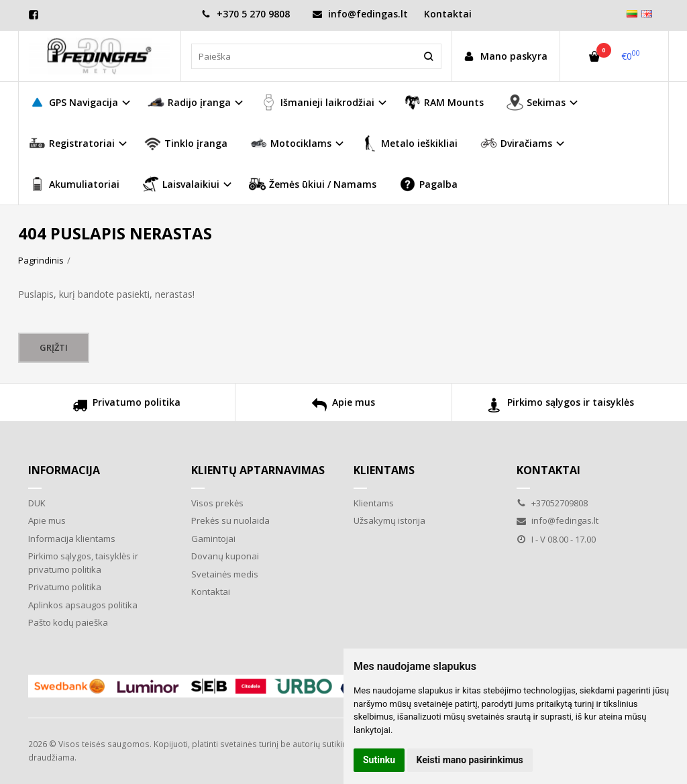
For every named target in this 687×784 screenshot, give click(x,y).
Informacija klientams (72, 539)
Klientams (384, 470)
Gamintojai (213, 539)
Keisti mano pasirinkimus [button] (470, 760)
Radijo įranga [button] (189, 102)
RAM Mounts (444, 102)
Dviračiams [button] (516, 143)
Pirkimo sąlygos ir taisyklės (561, 407)
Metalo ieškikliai (409, 143)
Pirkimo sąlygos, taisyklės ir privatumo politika (83, 563)
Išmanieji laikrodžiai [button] (317, 102)
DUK (37, 503)
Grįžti (54, 347)
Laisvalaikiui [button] (181, 184)
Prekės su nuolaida (230, 520)
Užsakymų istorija (389, 520)
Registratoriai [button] (72, 143)
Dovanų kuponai (225, 556)
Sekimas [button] (536, 102)
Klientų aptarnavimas (258, 470)
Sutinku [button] (379, 760)
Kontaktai (448, 14)
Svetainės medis (225, 574)
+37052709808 (552, 503)
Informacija (64, 470)
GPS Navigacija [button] (73, 102)
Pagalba (428, 184)
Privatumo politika (126, 407)
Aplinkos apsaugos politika (83, 605)
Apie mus (343, 407)
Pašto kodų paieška (68, 622)
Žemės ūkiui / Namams (313, 184)
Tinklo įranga (186, 143)
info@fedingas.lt (360, 14)
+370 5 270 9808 (246, 14)
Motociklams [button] (291, 143)
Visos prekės (217, 503)
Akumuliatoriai (74, 184)
